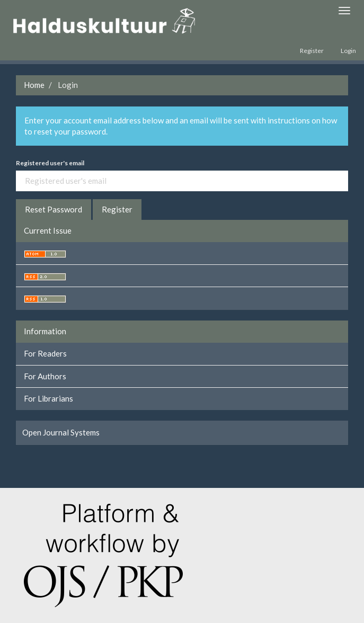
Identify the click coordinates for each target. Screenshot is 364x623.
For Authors (45, 376)
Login (348, 51)
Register (312, 51)
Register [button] (117, 209)
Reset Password (54, 209)
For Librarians (48, 398)
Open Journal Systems (61, 432)
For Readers (45, 353)
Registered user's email (50, 163)
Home (34, 85)
